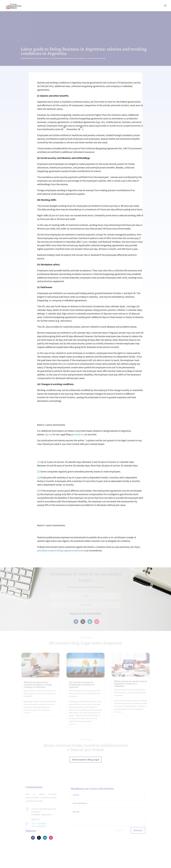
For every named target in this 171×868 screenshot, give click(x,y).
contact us (79, 434)
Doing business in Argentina (77, 58)
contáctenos (77, 550)
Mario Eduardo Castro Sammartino (35, 58)
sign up (48, 434)
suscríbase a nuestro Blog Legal (53, 550)
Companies (62, 58)
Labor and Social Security (96, 58)
